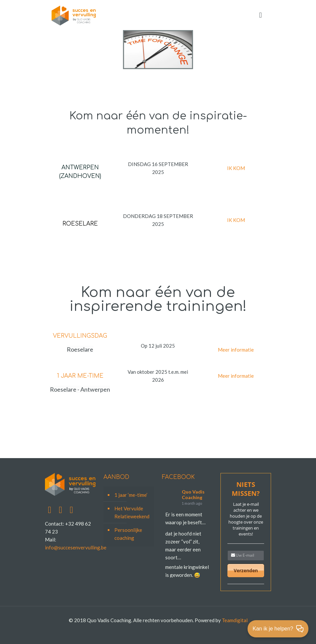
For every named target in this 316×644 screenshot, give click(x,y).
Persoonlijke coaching (128, 534)
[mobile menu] (260, 15)
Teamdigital (235, 620)
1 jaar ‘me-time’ (131, 495)
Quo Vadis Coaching (193, 494)
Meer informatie (236, 350)
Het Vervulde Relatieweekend (132, 512)
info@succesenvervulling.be (76, 547)
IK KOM (236, 168)
